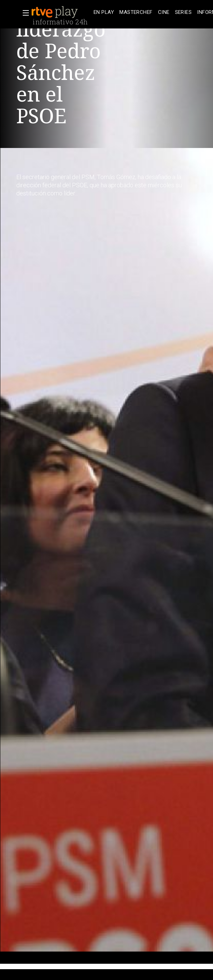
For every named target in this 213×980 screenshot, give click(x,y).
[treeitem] (104, 12)
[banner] (61, 12)
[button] (24, 13)
